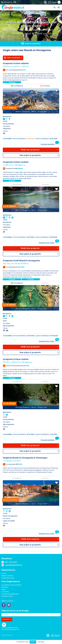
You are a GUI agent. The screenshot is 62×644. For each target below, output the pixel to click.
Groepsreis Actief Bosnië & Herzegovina (31, 262)
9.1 (59, 2)
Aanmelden (7, 619)
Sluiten (33, 642)
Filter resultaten (13, 58)
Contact (4, 573)
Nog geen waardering (48, 144)
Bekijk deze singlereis (40, 539)
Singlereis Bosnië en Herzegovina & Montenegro (31, 459)
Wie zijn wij (5, 587)
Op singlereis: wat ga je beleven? (12, 585)
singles (8, 628)
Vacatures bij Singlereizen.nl (10, 594)
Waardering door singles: (49, 243)
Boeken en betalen (7, 576)
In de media (5, 592)
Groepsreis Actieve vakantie (31, 65)
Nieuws (4, 589)
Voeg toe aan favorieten (57, 90)
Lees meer (41, 642)
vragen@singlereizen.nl (12, 565)
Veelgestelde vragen (8, 578)
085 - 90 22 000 (9, 562)
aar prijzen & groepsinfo (39, 155)
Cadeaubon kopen (7, 596)
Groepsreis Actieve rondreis (31, 163)
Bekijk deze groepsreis (40, 150)
